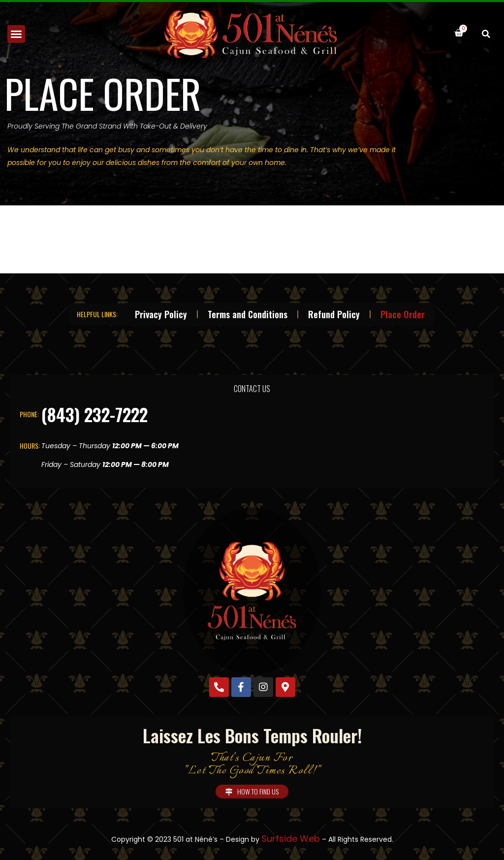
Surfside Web (291, 839)
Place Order (403, 314)
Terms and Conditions (248, 314)
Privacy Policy (161, 314)
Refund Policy (334, 314)
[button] (16, 34)
